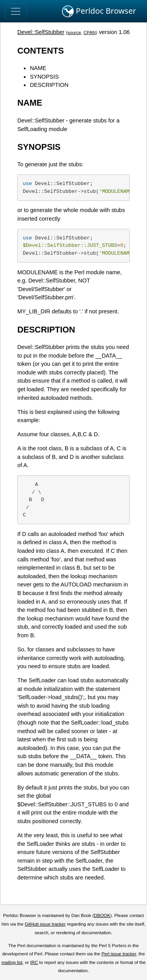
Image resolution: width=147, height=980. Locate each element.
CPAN (90, 32)
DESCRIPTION (49, 85)
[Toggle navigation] (16, 11)
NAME (38, 68)
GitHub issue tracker (45, 924)
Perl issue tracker (119, 954)
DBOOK (102, 915)
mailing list (12, 962)
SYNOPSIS (44, 77)
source (74, 32)
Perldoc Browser (99, 11)
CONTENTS (41, 51)
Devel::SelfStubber (41, 32)
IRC (34, 962)
